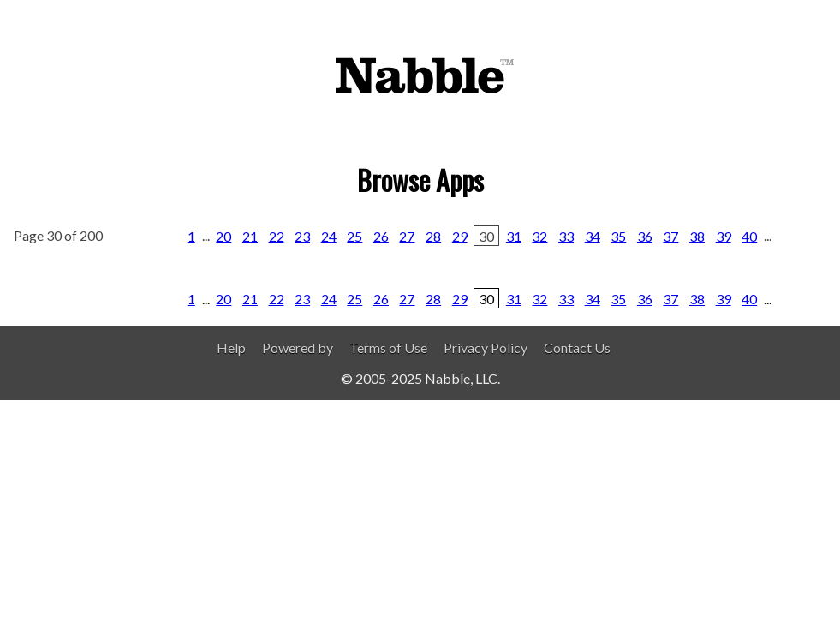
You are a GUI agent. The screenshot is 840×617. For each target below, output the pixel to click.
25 (354, 235)
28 (433, 235)
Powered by (298, 347)
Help (231, 347)
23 (302, 235)
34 (593, 235)
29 (460, 235)
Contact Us (577, 347)
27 (407, 235)
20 (223, 235)
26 (381, 235)
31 (514, 235)
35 (618, 235)
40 (749, 235)
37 (670, 235)
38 (697, 235)
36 (645, 235)
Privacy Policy (486, 347)
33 (566, 235)
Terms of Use (388, 347)
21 (250, 235)
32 (539, 235)
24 (329, 235)
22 (277, 235)
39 (724, 235)
